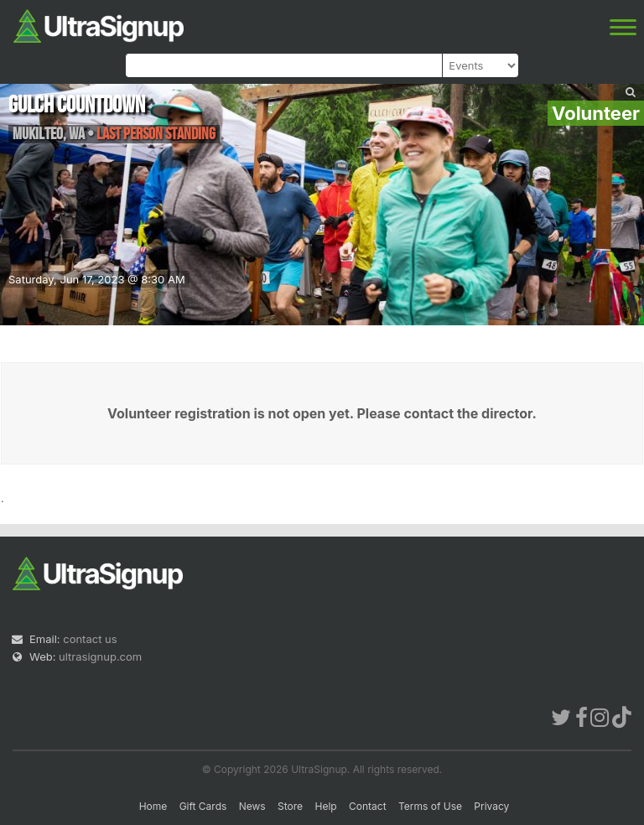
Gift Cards (203, 806)
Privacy (491, 806)
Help (325, 806)
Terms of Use (430, 806)
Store (290, 806)
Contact (368, 806)
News (252, 806)
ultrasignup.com (100, 656)
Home (153, 806)
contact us (90, 639)
